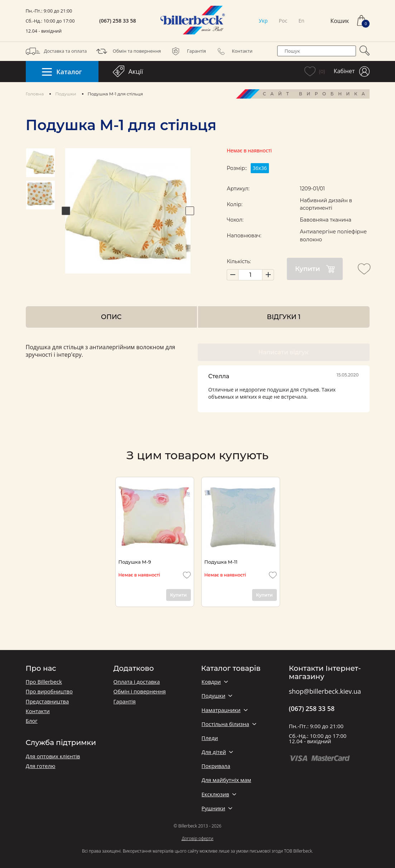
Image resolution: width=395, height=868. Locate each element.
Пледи (210, 738)
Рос (283, 21)
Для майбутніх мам (227, 780)
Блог (32, 721)
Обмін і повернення (140, 691)
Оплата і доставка (137, 682)
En (301, 21)
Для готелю (41, 766)
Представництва (47, 701)
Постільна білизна (225, 724)
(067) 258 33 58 (118, 21)
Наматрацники (221, 710)
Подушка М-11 (221, 562)
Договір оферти (197, 838)
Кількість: (239, 261)
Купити (315, 269)
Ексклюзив (215, 794)
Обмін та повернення (128, 51)
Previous (66, 211)
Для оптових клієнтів (53, 756)
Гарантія (187, 51)
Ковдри (211, 682)
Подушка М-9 (135, 562)
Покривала (216, 766)
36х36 (260, 168)
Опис (111, 317)
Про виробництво (49, 691)
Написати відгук (283, 352)
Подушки (66, 94)
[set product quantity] (250, 275)
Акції (128, 71)
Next (190, 211)
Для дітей (214, 752)
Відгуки (284, 317)
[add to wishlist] (364, 269)
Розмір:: (237, 168)
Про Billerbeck (44, 682)
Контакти (233, 51)
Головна (35, 94)
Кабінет (352, 72)
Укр (263, 21)
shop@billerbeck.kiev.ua (325, 692)
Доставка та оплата (56, 51)
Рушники (213, 808)
